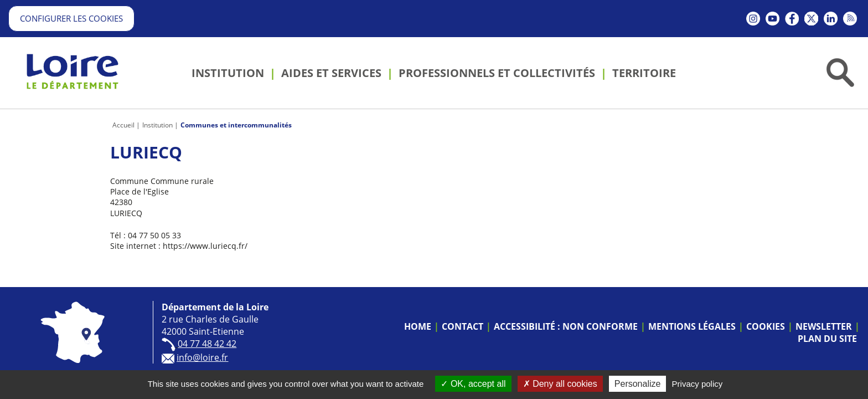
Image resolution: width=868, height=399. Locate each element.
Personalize (638, 384)
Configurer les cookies (71, 18)
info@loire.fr (202, 357)
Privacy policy (697, 384)
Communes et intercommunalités (236, 125)
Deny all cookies (560, 384)
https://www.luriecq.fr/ (205, 246)
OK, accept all (473, 384)
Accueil (123, 125)
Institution (157, 125)
